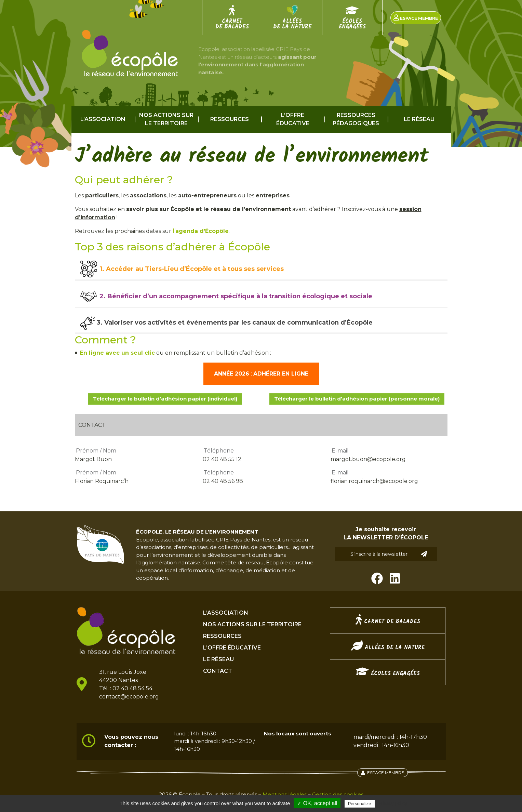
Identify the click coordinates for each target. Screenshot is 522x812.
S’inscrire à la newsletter (389, 554)
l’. (201, 231)
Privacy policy (393, 803)
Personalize (360, 804)
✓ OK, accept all (317, 803)
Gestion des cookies (338, 794)
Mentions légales (285, 794)
